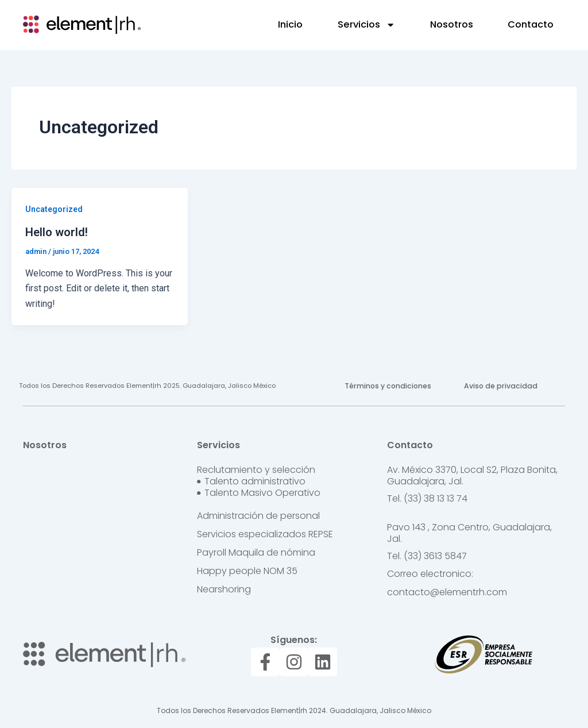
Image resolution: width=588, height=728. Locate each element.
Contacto (531, 24)
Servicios (366, 25)
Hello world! (57, 232)
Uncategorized (54, 209)
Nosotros (452, 24)
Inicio (290, 24)
